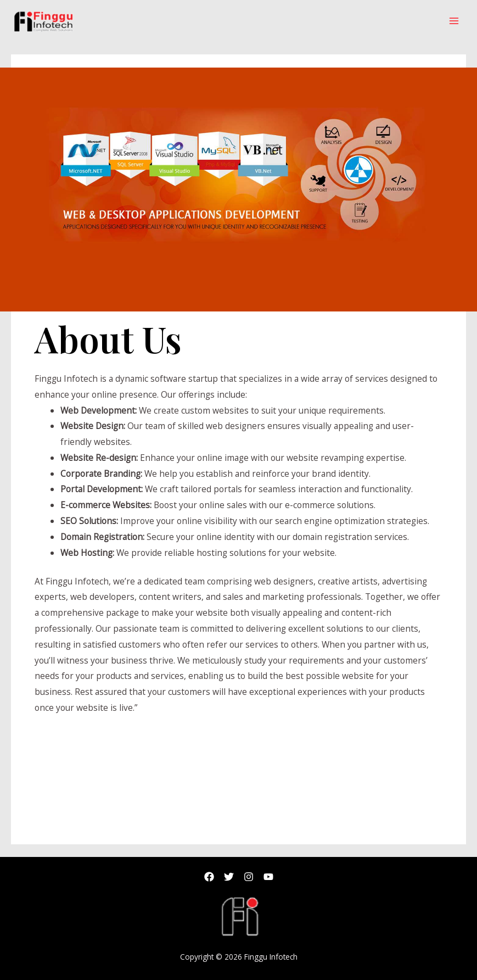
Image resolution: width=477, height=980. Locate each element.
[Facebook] (209, 877)
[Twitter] (229, 877)
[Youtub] (268, 877)
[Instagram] (249, 877)
